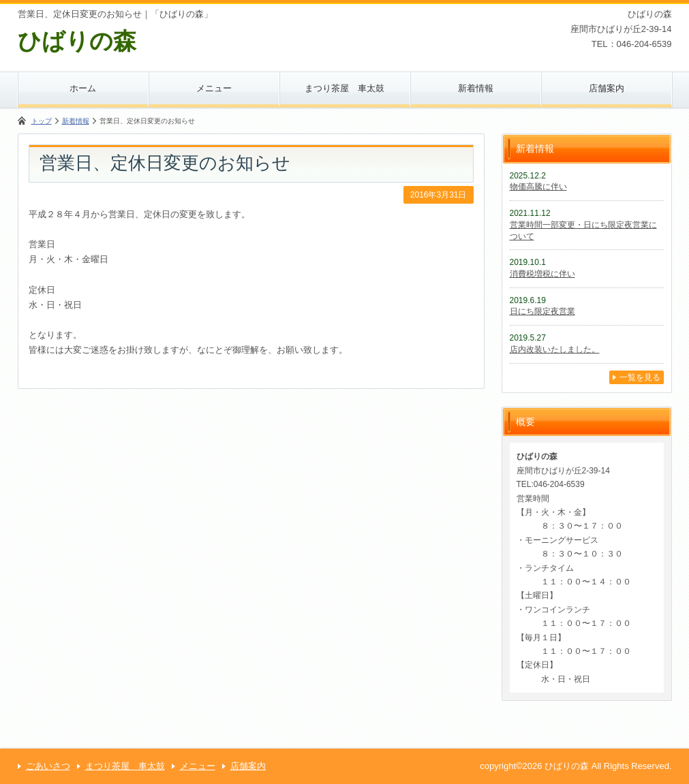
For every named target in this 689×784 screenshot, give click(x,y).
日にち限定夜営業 (542, 311)
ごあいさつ (48, 766)
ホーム (83, 88)
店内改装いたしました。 (555, 349)
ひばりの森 (77, 41)
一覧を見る (640, 377)
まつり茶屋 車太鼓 (344, 88)
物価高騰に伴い (538, 187)
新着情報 (476, 88)
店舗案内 (607, 88)
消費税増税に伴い (542, 274)
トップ (42, 121)
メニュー (214, 88)
